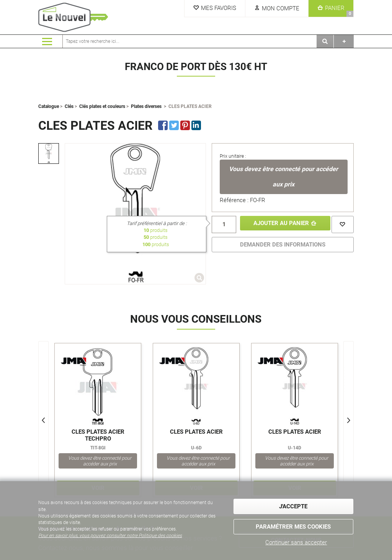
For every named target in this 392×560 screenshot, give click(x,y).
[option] (49, 153)
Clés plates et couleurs (102, 106)
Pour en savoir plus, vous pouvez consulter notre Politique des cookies (110, 538)
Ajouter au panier (279, 224)
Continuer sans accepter (296, 542)
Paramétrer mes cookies (293, 526)
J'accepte (293, 508)
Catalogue (49, 106)
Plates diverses (146, 106)
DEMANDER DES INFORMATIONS (283, 243)
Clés (69, 106)
